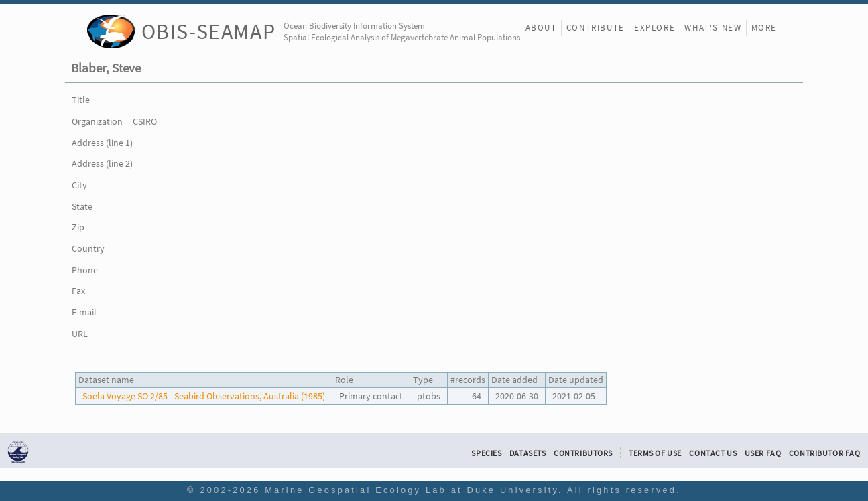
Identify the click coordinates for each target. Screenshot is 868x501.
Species (486, 453)
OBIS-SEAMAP (209, 31)
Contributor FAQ (825, 453)
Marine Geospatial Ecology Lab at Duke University (412, 490)
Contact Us (713, 453)
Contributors (583, 453)
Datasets (528, 453)
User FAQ (763, 453)
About (541, 28)
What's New (713, 28)
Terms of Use (655, 453)
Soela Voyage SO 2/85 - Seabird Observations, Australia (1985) (204, 396)
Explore (655, 28)
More (764, 28)
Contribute (596, 28)
